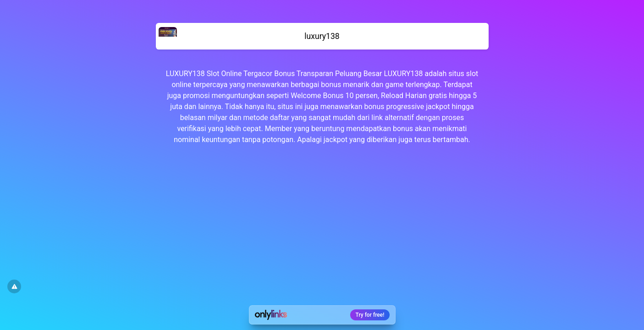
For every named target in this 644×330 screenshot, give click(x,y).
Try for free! (370, 315)
